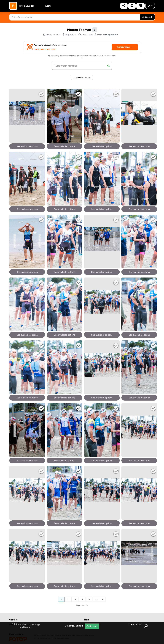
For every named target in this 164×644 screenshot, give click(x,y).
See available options (27, 146)
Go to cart (92, 626)
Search (147, 17)
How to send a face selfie (45, 49)
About (48, 6)
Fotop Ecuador (26, 6)
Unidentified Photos (82, 77)
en (150, 6)
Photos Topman (79, 30)
